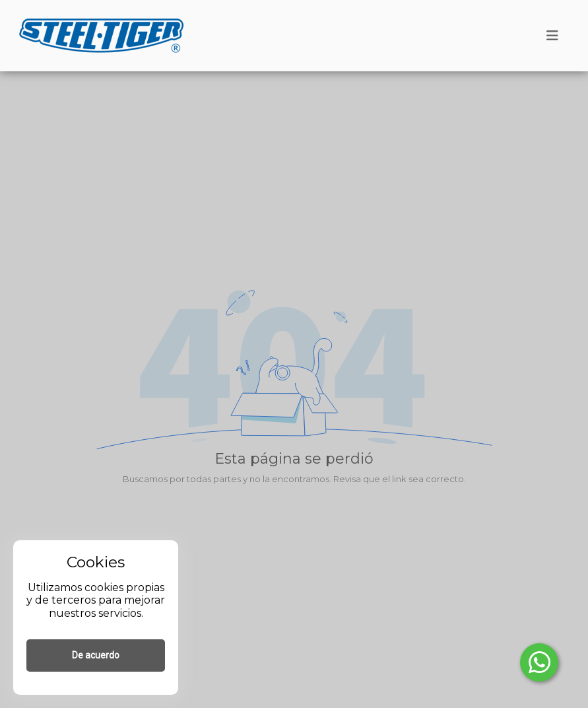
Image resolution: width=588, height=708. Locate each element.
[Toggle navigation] (552, 36)
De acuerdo (96, 655)
